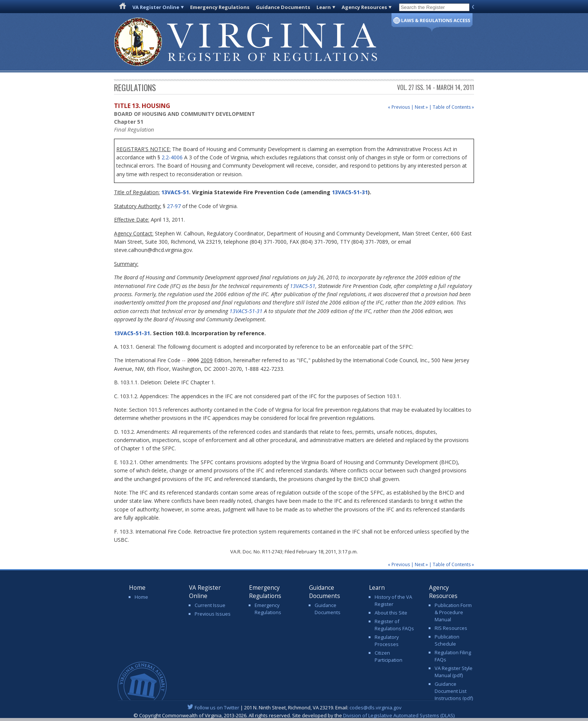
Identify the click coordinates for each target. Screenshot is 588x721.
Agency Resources (364, 7)
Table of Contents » (453, 107)
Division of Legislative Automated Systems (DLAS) (399, 715)
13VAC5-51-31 (350, 192)
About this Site (391, 613)
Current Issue (210, 605)
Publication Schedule (447, 640)
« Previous (399, 107)
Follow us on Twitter (217, 708)
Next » (421, 107)
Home (141, 597)
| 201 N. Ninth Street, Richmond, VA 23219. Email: (294, 708)
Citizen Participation (388, 656)
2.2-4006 (172, 157)
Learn (324, 7)
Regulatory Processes (387, 641)
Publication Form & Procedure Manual (453, 612)
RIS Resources (451, 628)
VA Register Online (156, 7)
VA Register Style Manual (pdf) (454, 672)
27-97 (174, 206)
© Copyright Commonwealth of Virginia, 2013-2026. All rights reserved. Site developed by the (294, 715)
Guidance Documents (283, 7)
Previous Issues (213, 614)
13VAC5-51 (174, 192)
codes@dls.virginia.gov (376, 708)
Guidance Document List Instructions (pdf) (454, 691)
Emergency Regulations (220, 7)
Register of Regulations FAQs (394, 625)
